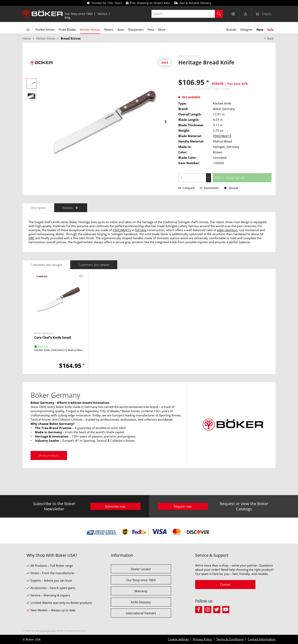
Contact (225, 584)
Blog (68, 18)
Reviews (71, 208)
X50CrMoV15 (222, 136)
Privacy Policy (203, 639)
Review (231, 188)
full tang (141, 230)
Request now (183, 506)
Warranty (141, 591)
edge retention (227, 230)
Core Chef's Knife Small (53, 338)
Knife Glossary (141, 602)
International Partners (141, 613)
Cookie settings (178, 639)
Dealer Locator (141, 569)
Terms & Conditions (230, 639)
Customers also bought (46, 265)
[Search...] (187, 14)
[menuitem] (79, 14)
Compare (187, 188)
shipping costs (199, 89)
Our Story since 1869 (79, 14)
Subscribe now (115, 506)
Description (38, 208)
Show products (49, 455)
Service (102, 14)
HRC (31, 238)
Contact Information (262, 639)
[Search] (219, 14)
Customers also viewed (94, 265)
